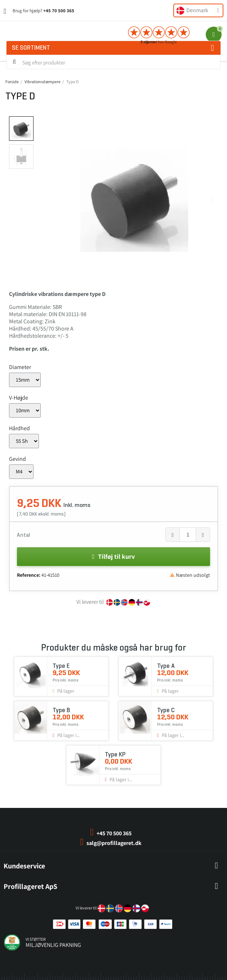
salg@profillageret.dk (114, 843)
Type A (166, 666)
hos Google (159, 42)
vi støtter (36, 939)
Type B (61, 710)
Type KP (115, 754)
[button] (56, 200)
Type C (166, 710)
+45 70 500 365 (59, 11)
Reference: (29, 575)
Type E (61, 666)
